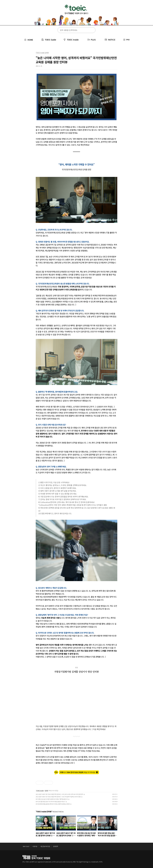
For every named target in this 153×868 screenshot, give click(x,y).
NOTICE (112, 40)
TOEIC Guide (50, 40)
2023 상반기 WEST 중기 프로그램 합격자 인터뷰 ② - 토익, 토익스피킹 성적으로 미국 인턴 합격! (59, 794)
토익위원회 (36, 857)
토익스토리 (76, 14)
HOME (28, 40)
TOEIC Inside (73, 40)
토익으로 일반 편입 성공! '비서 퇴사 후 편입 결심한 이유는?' (50, 801)
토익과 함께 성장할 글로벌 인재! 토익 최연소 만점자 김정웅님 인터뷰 (53, 804)
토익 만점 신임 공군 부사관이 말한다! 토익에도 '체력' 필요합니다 (52, 799)
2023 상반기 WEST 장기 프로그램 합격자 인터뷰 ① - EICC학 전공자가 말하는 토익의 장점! (58, 797)
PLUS (93, 40)
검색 (92, 30)
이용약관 (35, 846)
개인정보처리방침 (45, 846)
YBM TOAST (26, 846)
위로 (130, 847)
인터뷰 (46, 791)
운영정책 (56, 846)
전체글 (126, 40)
